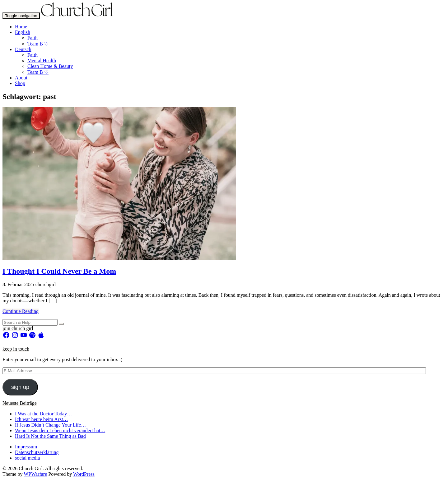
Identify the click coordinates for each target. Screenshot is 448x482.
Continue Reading (21, 311)
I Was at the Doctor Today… (43, 414)
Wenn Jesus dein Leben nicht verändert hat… (60, 430)
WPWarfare (35, 474)
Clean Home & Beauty (50, 66)
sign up (20, 387)
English (23, 32)
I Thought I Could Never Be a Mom (59, 271)
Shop (20, 83)
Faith (33, 38)
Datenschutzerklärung (37, 452)
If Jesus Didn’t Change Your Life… (50, 425)
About (21, 78)
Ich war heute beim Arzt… (42, 419)
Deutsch (23, 49)
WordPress (84, 474)
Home (21, 27)
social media (27, 458)
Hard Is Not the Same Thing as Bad (50, 436)
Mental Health (42, 61)
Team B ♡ (38, 44)
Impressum (26, 447)
